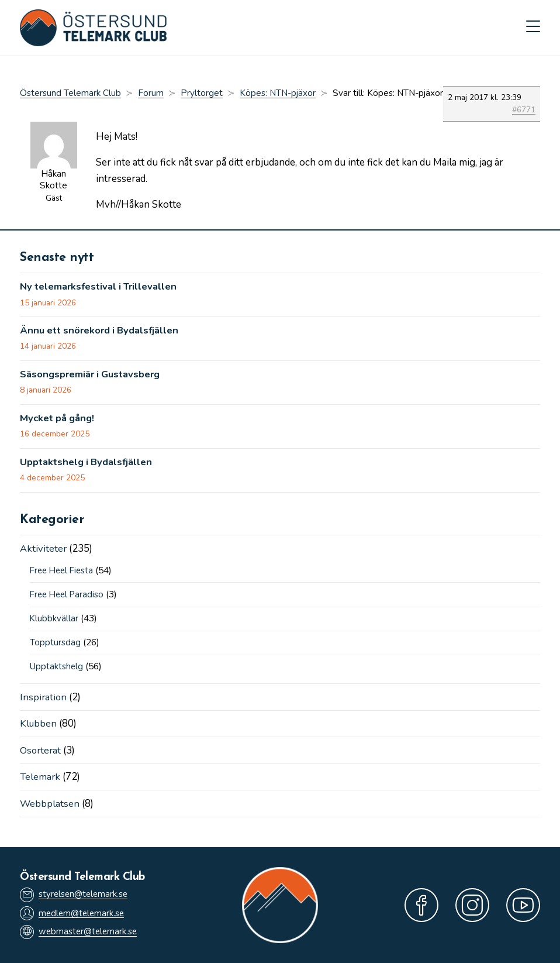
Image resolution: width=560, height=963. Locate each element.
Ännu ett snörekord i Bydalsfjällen (103, 332)
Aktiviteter (44, 550)
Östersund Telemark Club (70, 94)
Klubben (39, 725)
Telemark (41, 777)
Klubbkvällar (54, 620)
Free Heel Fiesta (64, 573)
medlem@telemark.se (74, 913)
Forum (151, 94)
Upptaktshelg (57, 668)
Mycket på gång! (58, 420)
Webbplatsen (50, 804)
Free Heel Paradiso (69, 596)
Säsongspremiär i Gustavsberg (93, 376)
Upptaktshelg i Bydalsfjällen (88, 464)
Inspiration (44, 698)
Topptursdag (55, 644)
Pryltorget (202, 94)
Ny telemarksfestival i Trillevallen (102, 287)
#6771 (524, 111)
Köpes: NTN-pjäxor (278, 94)
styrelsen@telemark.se (75, 894)
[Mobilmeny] (533, 28)
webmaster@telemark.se (80, 932)
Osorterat (42, 751)
